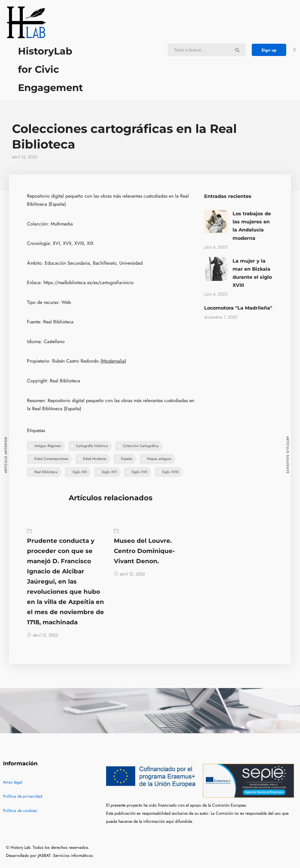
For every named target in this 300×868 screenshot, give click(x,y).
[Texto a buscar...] (237, 50)
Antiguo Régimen (48, 446)
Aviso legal (13, 782)
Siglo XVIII (170, 472)
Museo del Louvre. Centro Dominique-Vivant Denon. (144, 551)
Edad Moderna (95, 459)
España (127, 459)
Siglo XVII (139, 472)
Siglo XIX (80, 472)
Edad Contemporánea (51, 459)
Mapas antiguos (159, 459)
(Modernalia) (113, 361)
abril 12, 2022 (43, 635)
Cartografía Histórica (92, 446)
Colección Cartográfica (141, 446)
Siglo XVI (109, 472)
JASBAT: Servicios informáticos (65, 856)
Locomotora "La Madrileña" (238, 308)
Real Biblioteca (46, 472)
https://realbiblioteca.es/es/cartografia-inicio (89, 283)
